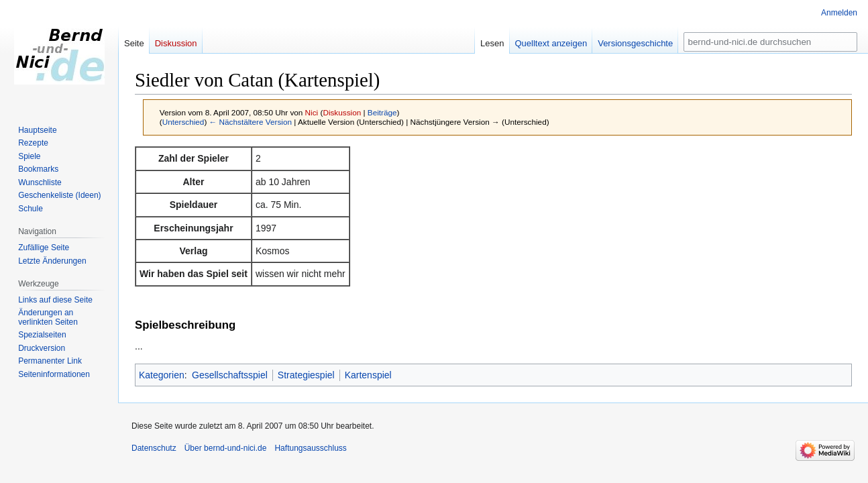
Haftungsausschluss (310, 448)
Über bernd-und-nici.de (226, 448)
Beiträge (382, 112)
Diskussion (342, 112)
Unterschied (183, 122)
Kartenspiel (368, 375)
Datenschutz (154, 448)
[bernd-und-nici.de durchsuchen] (770, 42)
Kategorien (162, 375)
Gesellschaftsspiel (230, 375)
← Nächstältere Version (251, 122)
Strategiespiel (306, 375)
